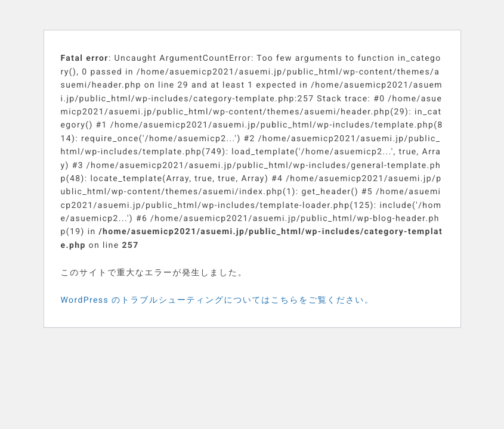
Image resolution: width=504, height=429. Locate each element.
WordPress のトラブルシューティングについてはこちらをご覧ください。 (217, 300)
